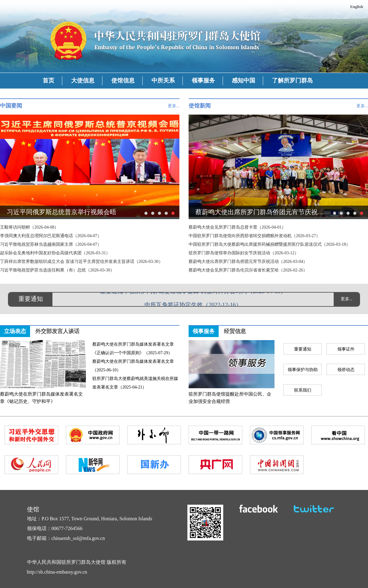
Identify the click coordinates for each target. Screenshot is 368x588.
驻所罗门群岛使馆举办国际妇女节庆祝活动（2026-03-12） (244, 253)
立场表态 (15, 331)
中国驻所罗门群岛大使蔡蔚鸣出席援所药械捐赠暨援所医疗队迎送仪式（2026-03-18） (269, 244)
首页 (48, 80)
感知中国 (243, 80)
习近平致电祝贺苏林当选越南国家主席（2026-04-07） (51, 244)
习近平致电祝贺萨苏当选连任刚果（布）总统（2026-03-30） (57, 270)
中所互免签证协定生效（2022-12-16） (193, 305)
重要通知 (303, 349)
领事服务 (203, 80)
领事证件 (346, 349)
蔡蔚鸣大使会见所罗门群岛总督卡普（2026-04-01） (237, 227)
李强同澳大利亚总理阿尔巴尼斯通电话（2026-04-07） (51, 236)
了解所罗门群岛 (292, 80)
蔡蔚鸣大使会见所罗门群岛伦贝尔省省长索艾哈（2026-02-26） (248, 270)
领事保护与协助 (303, 370)
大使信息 (83, 80)
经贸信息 (235, 331)
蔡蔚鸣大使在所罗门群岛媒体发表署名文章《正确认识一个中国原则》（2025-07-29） (133, 349)
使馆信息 (123, 80)
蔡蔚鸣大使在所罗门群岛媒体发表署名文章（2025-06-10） (133, 366)
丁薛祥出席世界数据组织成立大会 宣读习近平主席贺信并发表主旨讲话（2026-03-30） (81, 262)
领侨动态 (346, 370)
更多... (174, 106)
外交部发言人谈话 (57, 331)
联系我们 (303, 390)
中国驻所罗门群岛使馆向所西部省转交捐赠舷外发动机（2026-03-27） (254, 236)
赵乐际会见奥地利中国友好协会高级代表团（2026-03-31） (55, 253)
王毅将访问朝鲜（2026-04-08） (29, 227)
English (357, 7)
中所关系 (163, 80)
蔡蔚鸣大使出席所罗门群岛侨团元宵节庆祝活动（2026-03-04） (248, 262)
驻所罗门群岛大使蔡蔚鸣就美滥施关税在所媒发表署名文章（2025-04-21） (135, 383)
